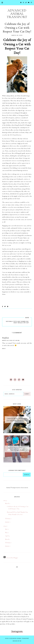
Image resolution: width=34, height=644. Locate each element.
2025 (5, 500)
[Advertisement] (9, 587)
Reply (4, 349)
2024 (5, 526)
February (8, 519)
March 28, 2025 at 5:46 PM (11, 340)
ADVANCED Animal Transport (17, 14)
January (8, 522)
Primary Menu (1, 3)
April (7, 536)
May (7, 532)
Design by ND (17, 641)
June (7, 529)
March (8, 503)
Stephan (6, 338)
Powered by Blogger (11, 558)
